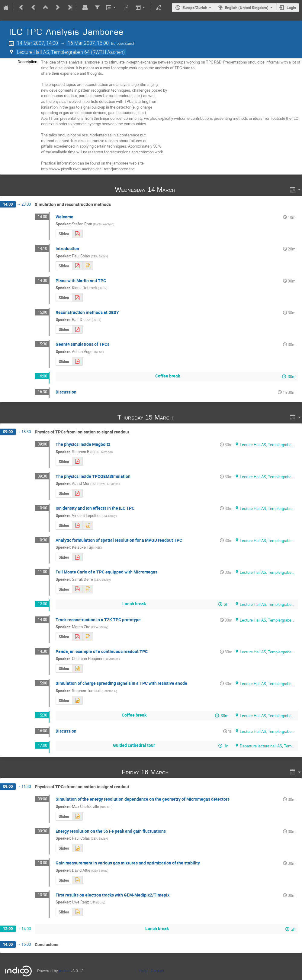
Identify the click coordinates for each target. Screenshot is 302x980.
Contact (157, 971)
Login (291, 8)
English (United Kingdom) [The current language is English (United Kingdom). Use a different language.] (247, 8)
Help (143, 971)
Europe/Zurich (195, 8)
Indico (64, 971)
